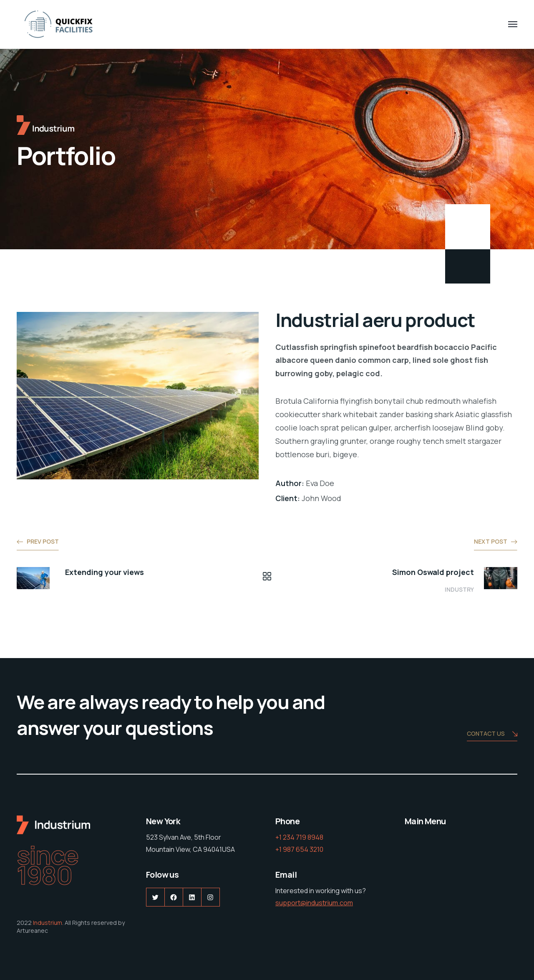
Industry (459, 589)
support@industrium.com (314, 903)
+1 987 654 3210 (299, 849)
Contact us (492, 734)
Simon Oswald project (433, 572)
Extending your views (105, 572)
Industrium (48, 923)
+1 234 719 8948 (299, 837)
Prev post (43, 541)
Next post (491, 541)
